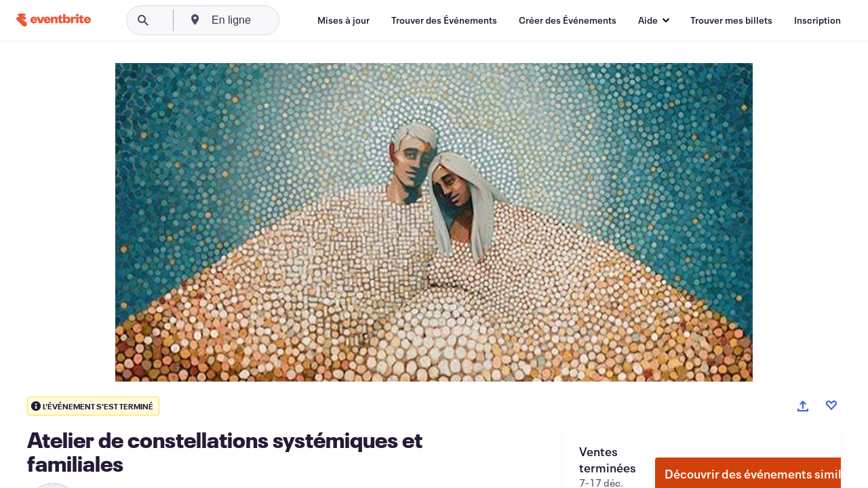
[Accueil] (54, 20)
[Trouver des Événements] (444, 20)
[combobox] (279, 20)
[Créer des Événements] (568, 20)
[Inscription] (817, 20)
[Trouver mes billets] (731, 20)
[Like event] (831, 405)
